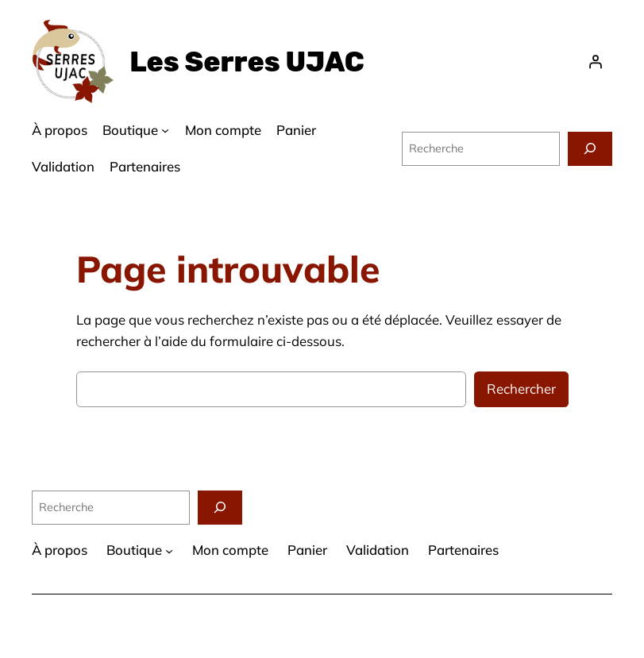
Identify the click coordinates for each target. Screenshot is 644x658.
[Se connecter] (596, 62)
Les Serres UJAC (247, 62)
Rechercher (521, 389)
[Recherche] (590, 149)
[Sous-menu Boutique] (165, 130)
